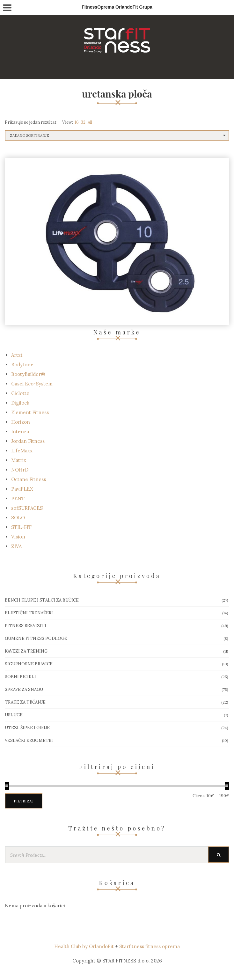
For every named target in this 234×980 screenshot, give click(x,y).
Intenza (20, 431)
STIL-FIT (21, 527)
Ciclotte (20, 393)
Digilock (20, 403)
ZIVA (16, 546)
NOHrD (20, 470)
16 (77, 122)
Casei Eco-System (32, 384)
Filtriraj (24, 801)
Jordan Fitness (28, 441)
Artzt (17, 355)
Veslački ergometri (29, 740)
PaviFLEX (22, 489)
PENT (18, 498)
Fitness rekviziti (26, 626)
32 (83, 122)
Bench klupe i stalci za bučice (42, 600)
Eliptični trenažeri (29, 613)
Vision (18, 537)
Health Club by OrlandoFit (84, 946)
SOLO (18, 518)
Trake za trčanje (25, 702)
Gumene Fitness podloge (36, 638)
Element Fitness (30, 412)
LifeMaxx (22, 451)
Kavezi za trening (26, 651)
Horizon (21, 422)
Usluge (14, 715)
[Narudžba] (117, 135)
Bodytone (22, 365)
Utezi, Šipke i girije (27, 728)
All (90, 122)
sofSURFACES (27, 508)
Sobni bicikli (20, 677)
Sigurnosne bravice (29, 664)
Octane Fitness (29, 479)
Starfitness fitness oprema (150, 946)
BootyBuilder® (28, 374)
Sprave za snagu (24, 689)
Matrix (19, 460)
